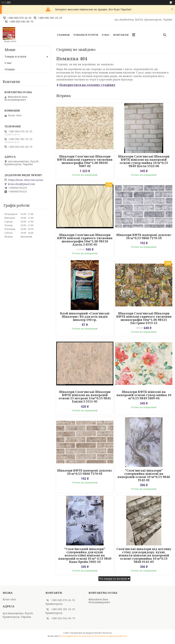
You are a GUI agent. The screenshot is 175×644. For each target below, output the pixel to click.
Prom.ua (107, 633)
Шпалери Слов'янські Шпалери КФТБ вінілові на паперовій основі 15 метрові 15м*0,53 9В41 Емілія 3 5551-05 (85, 397)
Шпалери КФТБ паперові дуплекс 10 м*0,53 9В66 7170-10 (144, 236)
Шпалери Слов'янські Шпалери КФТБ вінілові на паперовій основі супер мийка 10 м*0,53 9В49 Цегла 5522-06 (144, 161)
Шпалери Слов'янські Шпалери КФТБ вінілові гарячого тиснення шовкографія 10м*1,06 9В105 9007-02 (85, 161)
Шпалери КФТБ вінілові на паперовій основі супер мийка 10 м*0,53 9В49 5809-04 (144, 395)
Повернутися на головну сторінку (87, 85)
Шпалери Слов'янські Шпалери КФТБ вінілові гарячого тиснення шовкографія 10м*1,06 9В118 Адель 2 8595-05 (85, 240)
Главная (63, 35)
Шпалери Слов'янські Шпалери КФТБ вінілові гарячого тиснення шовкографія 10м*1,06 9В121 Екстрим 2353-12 (144, 318)
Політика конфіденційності (111, 636)
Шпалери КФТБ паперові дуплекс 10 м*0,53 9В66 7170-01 (85, 472)
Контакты (121, 35)
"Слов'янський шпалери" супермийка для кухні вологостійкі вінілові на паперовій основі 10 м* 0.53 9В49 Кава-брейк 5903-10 (85, 555)
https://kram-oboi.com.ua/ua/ (26, 180)
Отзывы (10, 69)
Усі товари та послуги (113, 579)
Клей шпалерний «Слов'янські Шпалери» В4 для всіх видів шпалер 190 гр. (85, 317)
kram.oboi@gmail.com (21, 184)
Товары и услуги (86, 35)
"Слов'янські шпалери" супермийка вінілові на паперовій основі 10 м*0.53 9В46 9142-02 (144, 475)
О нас (106, 35)
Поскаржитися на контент (77, 636)
